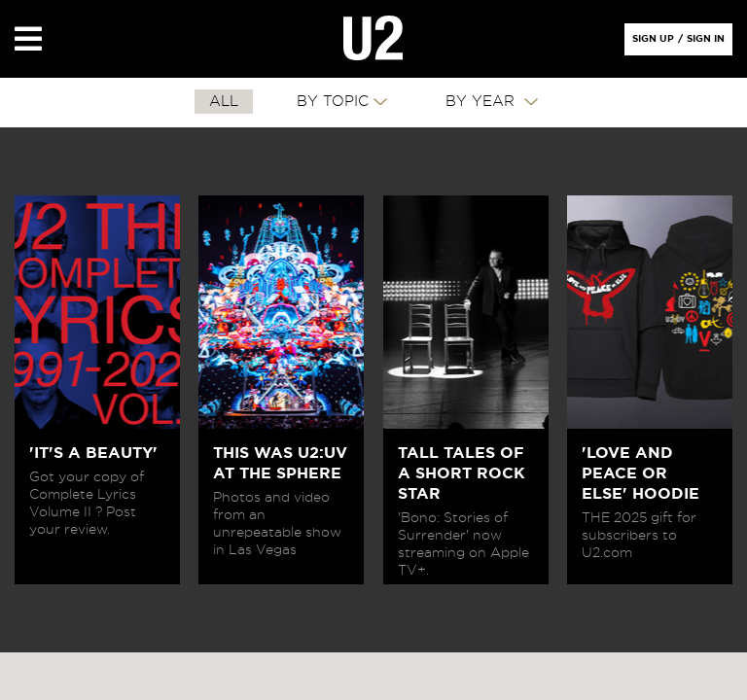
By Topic (333, 102)
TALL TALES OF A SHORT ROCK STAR (462, 473)
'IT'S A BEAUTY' (93, 453)
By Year (482, 102)
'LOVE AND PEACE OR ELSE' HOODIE (640, 473)
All (224, 102)
